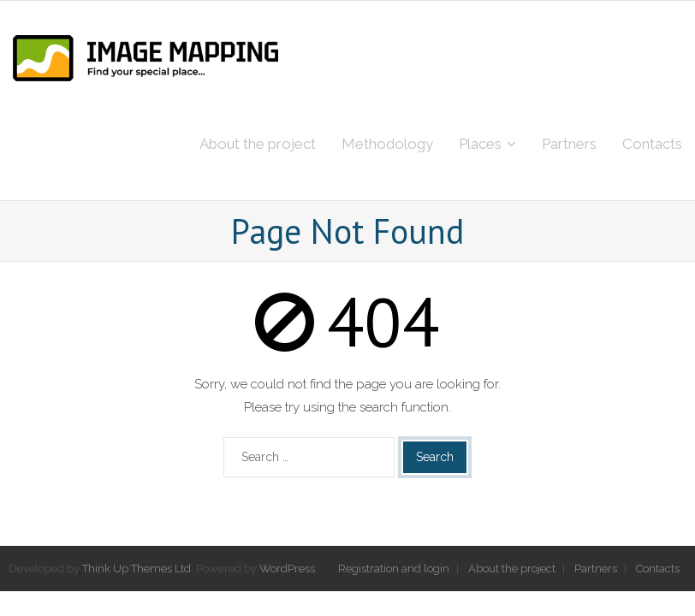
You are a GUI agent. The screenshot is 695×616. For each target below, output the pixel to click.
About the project (512, 569)
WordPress (287, 569)
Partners (596, 569)
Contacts (658, 569)
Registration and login (394, 569)
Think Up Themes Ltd (137, 569)
